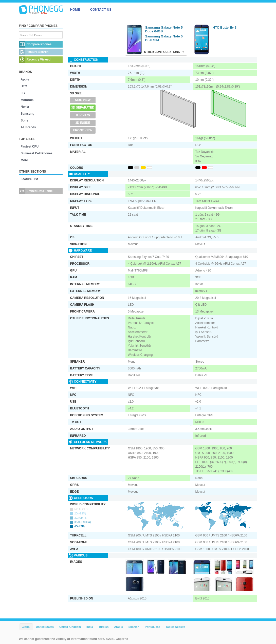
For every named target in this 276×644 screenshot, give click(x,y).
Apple (25, 79)
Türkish (104, 627)
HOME (75, 9)
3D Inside (83, 123)
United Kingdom (70, 627)
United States (45, 627)
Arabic (118, 627)
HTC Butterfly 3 (225, 27)
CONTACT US (101, 9)
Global (26, 627)
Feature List (29, 179)
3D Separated (83, 108)
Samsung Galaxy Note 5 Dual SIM (164, 38)
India (90, 627)
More (24, 160)
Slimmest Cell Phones (37, 153)
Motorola (27, 100)
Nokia (25, 107)
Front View (83, 130)
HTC (24, 86)
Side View (83, 100)
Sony (24, 120)
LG (23, 93)
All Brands (28, 127)
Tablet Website (176, 627)
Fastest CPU (30, 147)
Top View (83, 115)
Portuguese (152, 627)
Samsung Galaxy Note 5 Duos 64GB (164, 29)
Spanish (134, 627)
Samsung (28, 114)
